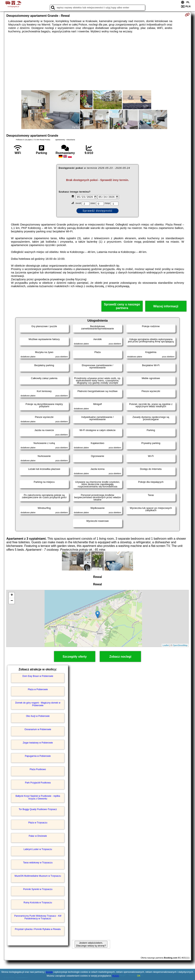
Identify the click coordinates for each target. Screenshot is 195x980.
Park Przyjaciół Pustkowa (38, 783)
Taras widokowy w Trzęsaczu (38, 863)
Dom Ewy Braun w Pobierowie (38, 676)
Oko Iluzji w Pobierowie (38, 716)
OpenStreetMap (180, 645)
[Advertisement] (98, 62)
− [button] (12, 601)
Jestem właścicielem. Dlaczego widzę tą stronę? (91, 944)
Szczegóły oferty (75, 657)
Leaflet (166, 645)
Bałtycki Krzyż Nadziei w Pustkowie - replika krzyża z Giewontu (38, 797)
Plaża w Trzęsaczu (38, 823)
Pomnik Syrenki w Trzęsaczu (38, 889)
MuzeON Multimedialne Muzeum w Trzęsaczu (38, 876)
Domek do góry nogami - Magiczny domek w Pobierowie (38, 704)
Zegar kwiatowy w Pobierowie (38, 743)
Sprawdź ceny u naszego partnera (122, 306)
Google (49, 972)
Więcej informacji (166, 306)
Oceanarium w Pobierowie (38, 729)
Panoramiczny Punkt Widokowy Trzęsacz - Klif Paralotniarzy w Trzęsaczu (38, 917)
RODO (116, 976)
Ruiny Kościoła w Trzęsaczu (38, 903)
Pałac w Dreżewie (38, 836)
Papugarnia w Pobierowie (38, 756)
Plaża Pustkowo (38, 769)
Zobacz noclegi (120, 657)
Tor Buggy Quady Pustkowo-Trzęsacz (38, 809)
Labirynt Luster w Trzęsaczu (38, 849)
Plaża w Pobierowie (38, 689)
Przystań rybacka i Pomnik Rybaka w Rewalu (38, 929)
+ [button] (12, 595)
